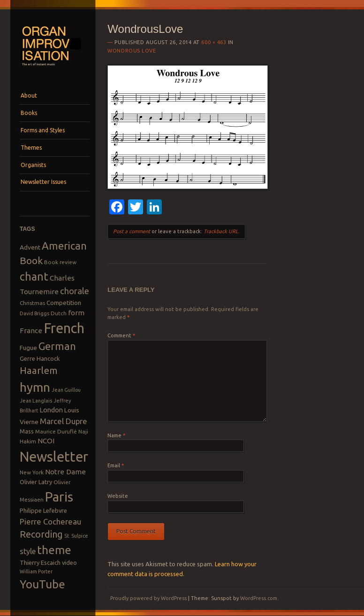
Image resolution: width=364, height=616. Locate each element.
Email (116, 465)
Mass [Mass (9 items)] (27, 431)
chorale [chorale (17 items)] (75, 291)
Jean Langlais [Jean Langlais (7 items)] (36, 401)
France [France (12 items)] (31, 331)
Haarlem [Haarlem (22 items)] (39, 370)
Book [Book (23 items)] (31, 260)
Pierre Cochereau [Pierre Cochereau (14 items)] (50, 521)
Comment (121, 335)
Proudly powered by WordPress (148, 598)
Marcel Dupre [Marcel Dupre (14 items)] (64, 421)
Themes (31, 148)
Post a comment (132, 231)
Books (29, 113)
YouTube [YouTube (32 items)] (42, 584)
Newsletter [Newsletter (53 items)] (54, 456)
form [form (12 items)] (76, 313)
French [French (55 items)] (64, 328)
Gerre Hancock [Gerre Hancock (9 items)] (40, 358)
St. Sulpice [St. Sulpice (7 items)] (76, 536)
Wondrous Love (132, 51)
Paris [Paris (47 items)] (59, 497)
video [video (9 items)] (69, 563)
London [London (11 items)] (51, 410)
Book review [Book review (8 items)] (60, 262)
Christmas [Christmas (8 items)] (32, 303)
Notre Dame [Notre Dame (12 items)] (65, 472)
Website (118, 496)
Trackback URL (221, 231)
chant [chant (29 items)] (34, 276)
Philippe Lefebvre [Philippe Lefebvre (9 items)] (43, 510)
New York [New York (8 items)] (32, 472)
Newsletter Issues (43, 182)
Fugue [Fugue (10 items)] (28, 348)
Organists (33, 165)
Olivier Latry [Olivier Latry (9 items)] (36, 482)
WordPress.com (259, 598)
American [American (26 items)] (64, 246)
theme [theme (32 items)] (54, 550)
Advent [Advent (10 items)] (30, 247)
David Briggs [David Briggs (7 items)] (34, 313)
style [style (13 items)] (28, 551)
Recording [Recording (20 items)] (41, 534)
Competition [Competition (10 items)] (64, 303)
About (29, 95)
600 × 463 (214, 42)
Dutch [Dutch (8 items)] (59, 313)
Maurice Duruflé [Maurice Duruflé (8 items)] (56, 431)
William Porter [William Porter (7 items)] (36, 571)
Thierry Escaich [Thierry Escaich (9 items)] (40, 563)
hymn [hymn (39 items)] (35, 387)
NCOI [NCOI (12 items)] (46, 441)
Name (116, 435)
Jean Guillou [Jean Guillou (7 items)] (66, 390)
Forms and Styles (43, 130)
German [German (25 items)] (57, 346)
